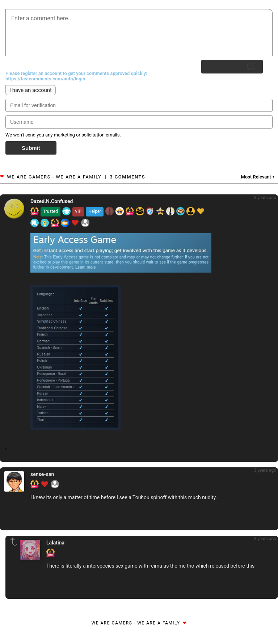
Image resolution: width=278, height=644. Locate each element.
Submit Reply (232, 67)
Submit (31, 148)
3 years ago (265, 198)
